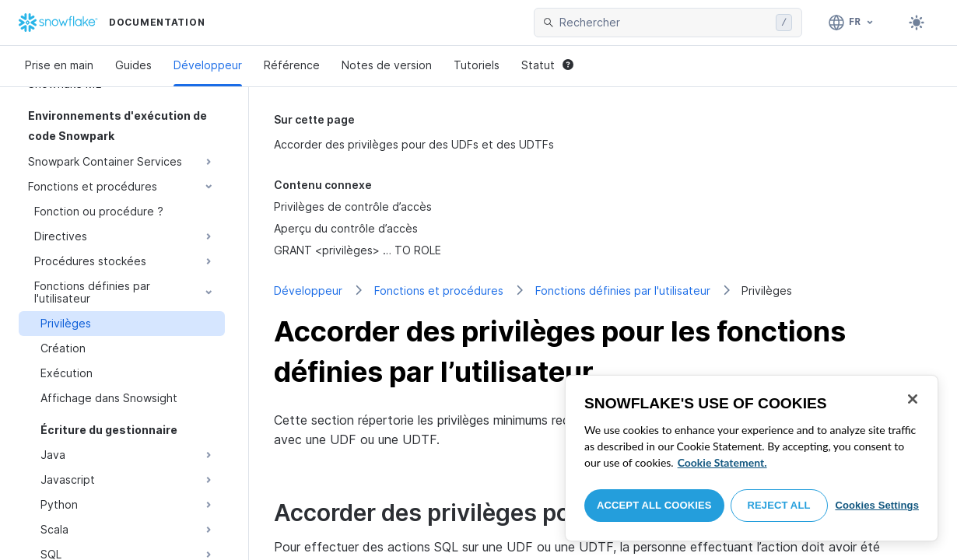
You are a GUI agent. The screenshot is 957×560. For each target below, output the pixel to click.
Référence (292, 65)
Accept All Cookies (654, 505)
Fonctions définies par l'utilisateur (623, 290)
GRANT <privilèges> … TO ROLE (358, 250)
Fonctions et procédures (439, 290)
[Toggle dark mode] (917, 23)
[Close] (913, 399)
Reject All (779, 505)
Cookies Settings (877, 505)
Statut (547, 65)
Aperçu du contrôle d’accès (346, 228)
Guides (133, 65)
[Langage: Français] (852, 23)
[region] (752, 458)
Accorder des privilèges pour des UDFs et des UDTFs (414, 144)
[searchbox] (664, 23)
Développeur (208, 65)
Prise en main (59, 65)
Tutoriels (477, 65)
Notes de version (387, 65)
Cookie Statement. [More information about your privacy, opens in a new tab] (722, 462)
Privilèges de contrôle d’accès (353, 206)
